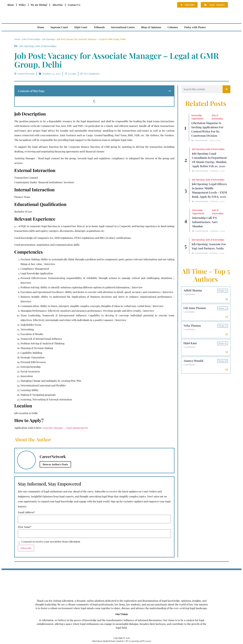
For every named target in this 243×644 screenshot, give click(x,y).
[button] (170, 91)
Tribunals (99, 27)
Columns (173, 27)
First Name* (25, 527)
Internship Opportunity (198, 117)
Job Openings (49, 39)
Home (41, 27)
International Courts (123, 27)
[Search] (227, 89)
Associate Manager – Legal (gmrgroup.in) (65, 428)
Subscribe (26, 548)
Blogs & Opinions (151, 27)
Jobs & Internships (31, 39)
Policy (22, 5)
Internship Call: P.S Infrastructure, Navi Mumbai (205, 222)
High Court (81, 27)
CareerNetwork (201, 140)
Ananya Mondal (193, 361)
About (10, 5)
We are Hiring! (39, 5)
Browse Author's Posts (55, 464)
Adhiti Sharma (193, 290)
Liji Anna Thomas (195, 308)
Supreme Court (59, 27)
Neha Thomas (192, 326)
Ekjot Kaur (190, 343)
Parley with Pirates (195, 27)
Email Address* (26, 512)
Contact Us (74, 5)
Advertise (58, 5)
